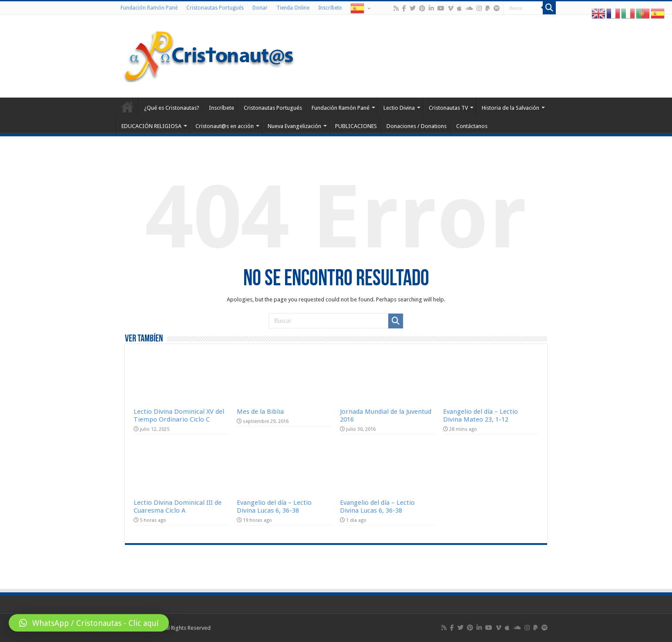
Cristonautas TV (448, 108)
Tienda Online (293, 8)
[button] (89, 623)
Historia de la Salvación (511, 108)
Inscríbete (330, 8)
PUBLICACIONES (356, 126)
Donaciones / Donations (417, 126)
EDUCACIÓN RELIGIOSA (151, 126)
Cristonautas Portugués (215, 8)
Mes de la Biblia (260, 412)
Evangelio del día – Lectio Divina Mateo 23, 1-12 (480, 416)
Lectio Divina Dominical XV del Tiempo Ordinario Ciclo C (179, 416)
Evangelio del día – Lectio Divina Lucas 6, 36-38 (274, 507)
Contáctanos (472, 126)
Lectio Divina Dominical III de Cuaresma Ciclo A (178, 507)
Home (128, 107)
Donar (260, 8)
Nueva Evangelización (294, 126)
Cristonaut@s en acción (225, 126)
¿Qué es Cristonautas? (172, 108)
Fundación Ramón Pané (149, 8)
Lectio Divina (399, 108)
